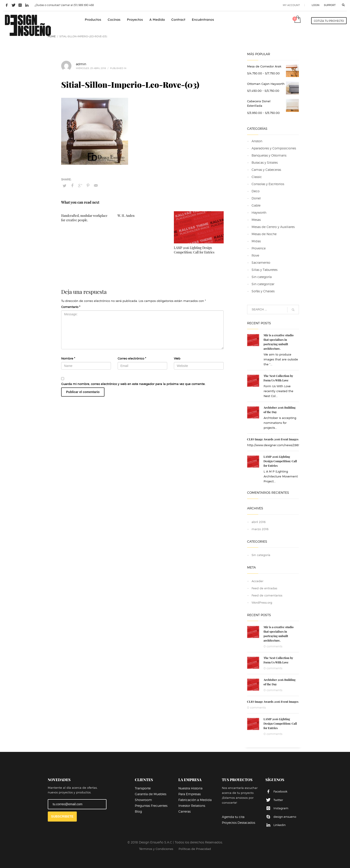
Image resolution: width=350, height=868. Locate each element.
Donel (256, 198)
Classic (257, 177)
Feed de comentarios (267, 595)
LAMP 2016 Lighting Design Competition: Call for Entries (194, 250)
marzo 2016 (260, 529)
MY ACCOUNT (291, 5)
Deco (256, 191)
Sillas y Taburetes (265, 270)
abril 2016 (259, 522)
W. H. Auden (126, 216)
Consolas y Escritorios (268, 184)
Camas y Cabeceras (266, 170)
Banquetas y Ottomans (269, 155)
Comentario (71, 307)
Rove (255, 255)
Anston (257, 141)
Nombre (68, 358)
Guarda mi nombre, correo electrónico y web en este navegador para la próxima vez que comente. (133, 384)
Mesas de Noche (264, 234)
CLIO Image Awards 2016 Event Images (273, 439)
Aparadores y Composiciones (274, 148)
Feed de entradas (264, 588)
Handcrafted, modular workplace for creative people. (84, 218)
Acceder (257, 581)
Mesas (256, 220)
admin (81, 64)
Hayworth (259, 212)
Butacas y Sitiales (265, 162)
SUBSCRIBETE (62, 816)
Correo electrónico (132, 358)
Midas (256, 241)
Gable (256, 205)
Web (177, 358)
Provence (259, 248)
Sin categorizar (263, 284)
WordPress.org (262, 602)
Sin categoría (262, 277)
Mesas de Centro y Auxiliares (273, 227)
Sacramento (261, 262)
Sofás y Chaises (263, 291)
